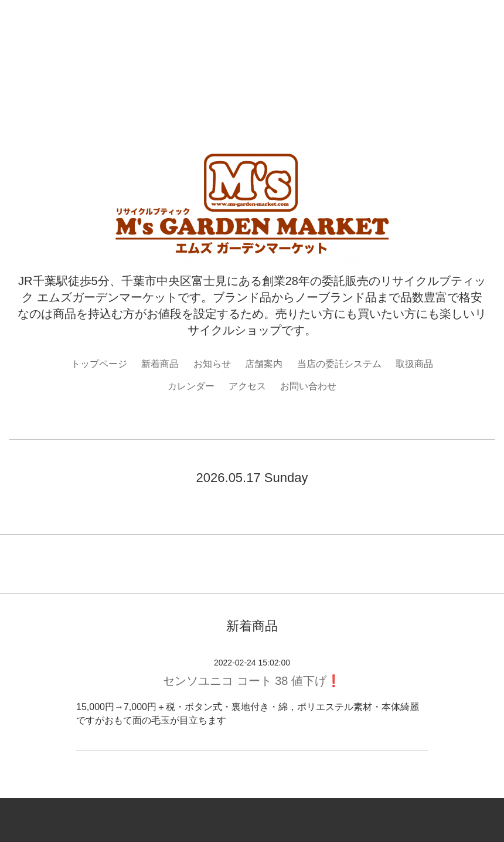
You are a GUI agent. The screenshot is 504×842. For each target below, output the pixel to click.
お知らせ (212, 364)
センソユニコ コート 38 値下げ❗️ (252, 681)
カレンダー (191, 386)
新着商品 (160, 364)
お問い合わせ (308, 386)
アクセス (247, 386)
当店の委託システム (339, 364)
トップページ (99, 364)
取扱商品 (414, 364)
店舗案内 (264, 364)
